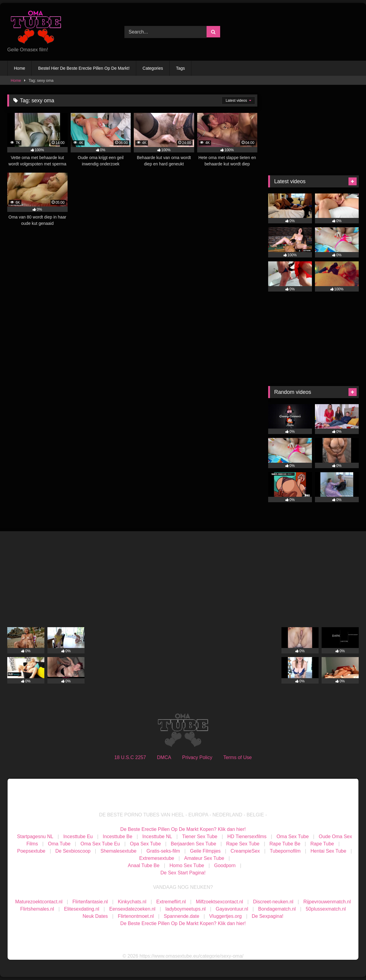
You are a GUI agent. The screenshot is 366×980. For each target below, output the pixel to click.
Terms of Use (237, 757)
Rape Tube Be (285, 844)
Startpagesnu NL (35, 836)
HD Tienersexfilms (247, 836)
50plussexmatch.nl (326, 909)
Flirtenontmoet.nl (136, 916)
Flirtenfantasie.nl (90, 902)
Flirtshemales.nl (37, 909)
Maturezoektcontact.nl (39, 902)
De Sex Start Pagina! (183, 873)
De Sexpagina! (268, 916)
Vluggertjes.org (226, 916)
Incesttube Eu (78, 836)
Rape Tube (322, 844)
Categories (153, 68)
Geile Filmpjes (205, 851)
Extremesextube (157, 858)
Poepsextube (31, 851)
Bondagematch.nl (277, 909)
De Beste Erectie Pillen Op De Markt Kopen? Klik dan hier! (183, 829)
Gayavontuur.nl (232, 909)
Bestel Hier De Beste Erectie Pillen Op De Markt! (84, 68)
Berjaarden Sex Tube (194, 844)
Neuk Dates (95, 916)
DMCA (164, 757)
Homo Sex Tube (187, 865)
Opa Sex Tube (145, 844)
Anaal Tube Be (144, 865)
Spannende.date (181, 916)
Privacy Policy (197, 757)
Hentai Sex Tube (328, 851)
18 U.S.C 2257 (130, 757)
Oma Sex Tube (293, 836)
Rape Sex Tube (243, 844)
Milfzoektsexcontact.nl (219, 902)
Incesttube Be (117, 836)
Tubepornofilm (285, 851)
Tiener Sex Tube (200, 836)
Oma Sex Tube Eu (100, 844)
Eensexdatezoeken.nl (132, 909)
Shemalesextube (119, 851)
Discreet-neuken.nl (273, 902)
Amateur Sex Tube (204, 858)
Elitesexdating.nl (82, 909)
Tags (181, 68)
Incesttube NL (157, 836)
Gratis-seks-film (163, 851)
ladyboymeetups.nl (186, 909)
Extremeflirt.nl (171, 902)
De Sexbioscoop (73, 851)
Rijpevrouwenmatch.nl (327, 902)
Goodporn (225, 865)
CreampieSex (245, 851)
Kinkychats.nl (132, 902)
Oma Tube (59, 844)
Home (19, 68)
